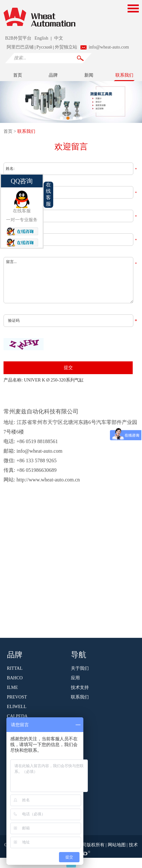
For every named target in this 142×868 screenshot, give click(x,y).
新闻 (89, 75)
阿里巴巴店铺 (20, 47)
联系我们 (124, 75)
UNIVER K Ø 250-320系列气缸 (54, 380)
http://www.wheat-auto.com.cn (48, 480)
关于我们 (80, 668)
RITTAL (15, 668)
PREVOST (17, 697)
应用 (75, 678)
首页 (18, 75)
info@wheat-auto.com (109, 47)
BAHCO (15, 678)
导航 (79, 654)
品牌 (53, 75)
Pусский (44, 47)
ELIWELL (17, 707)
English (42, 38)
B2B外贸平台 (18, 38)
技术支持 (80, 687)
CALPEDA (17, 716)
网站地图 (117, 845)
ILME (13, 687)
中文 (59, 38)
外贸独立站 (66, 47)
